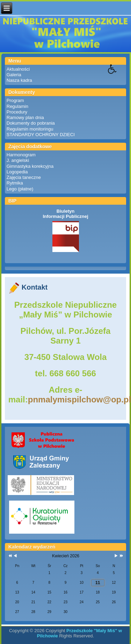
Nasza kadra (19, 80)
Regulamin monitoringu (30, 129)
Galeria (14, 75)
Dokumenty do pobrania (31, 123)
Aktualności (18, 69)
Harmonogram (21, 155)
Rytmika (15, 183)
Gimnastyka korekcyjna (30, 166)
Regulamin (17, 106)
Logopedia (17, 172)
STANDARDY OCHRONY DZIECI (41, 135)
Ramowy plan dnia (25, 117)
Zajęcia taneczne (24, 177)
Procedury (17, 112)
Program (15, 100)
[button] (119, 74)
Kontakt (35, 287)
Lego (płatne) (20, 189)
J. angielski (18, 160)
